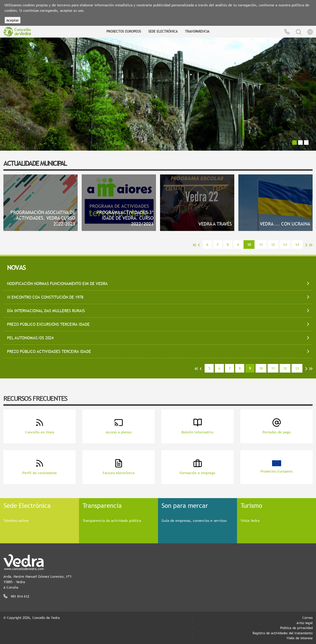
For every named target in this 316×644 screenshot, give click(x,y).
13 (285, 245)
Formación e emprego (197, 467)
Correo (308, 618)
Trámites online (16, 520)
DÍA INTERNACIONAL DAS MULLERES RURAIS (46, 311)
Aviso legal (305, 623)
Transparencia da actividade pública (112, 520)
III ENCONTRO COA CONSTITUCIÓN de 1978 (45, 297)
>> (311, 245)
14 (297, 245)
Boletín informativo (197, 426)
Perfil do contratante (40, 467)
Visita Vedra (250, 520)
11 (261, 245)
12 (273, 245)
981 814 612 (20, 596)
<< (194, 245)
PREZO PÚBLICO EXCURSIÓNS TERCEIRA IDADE (48, 324)
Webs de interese (300, 638)
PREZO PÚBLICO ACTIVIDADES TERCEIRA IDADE (49, 351)
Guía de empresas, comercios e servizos (194, 520)
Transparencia (197, 31)
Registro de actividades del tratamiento (283, 633)
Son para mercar (185, 505)
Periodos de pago (277, 426)
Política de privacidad (296, 628)
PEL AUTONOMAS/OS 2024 (30, 338)
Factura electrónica (119, 467)
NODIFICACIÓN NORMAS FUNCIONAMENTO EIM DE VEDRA (57, 284)
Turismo (251, 505)
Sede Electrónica (163, 31)
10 (261, 368)
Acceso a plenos (119, 426)
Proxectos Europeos (124, 31)
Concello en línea (40, 426)
